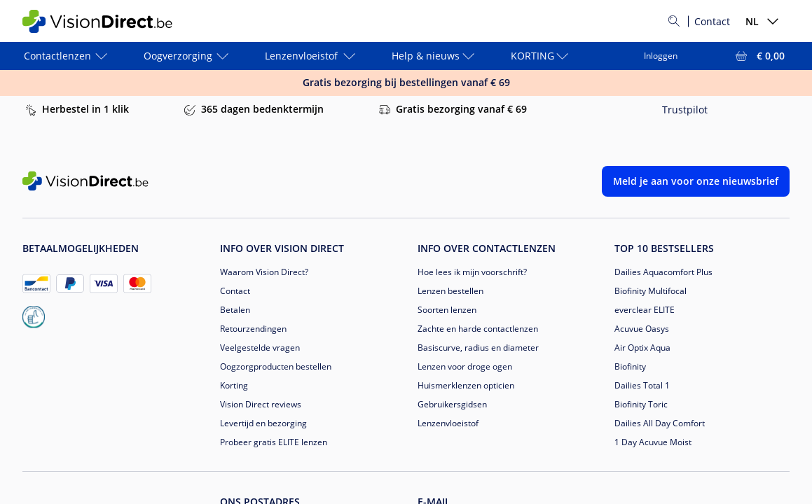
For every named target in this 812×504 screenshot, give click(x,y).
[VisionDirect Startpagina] (106, 21)
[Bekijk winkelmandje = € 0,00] (759, 56)
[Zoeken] (674, 21)
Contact (712, 21)
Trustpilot (685, 110)
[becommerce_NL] (34, 317)
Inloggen (661, 56)
